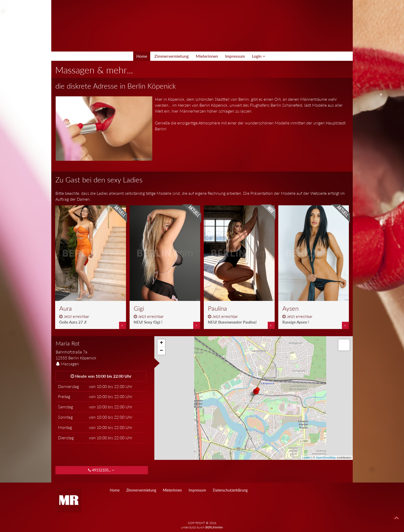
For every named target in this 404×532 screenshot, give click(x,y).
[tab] (101, 351)
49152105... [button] (102, 470)
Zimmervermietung (171, 56)
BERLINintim (214, 527)
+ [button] (161, 343)
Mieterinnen (207, 56)
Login (259, 56)
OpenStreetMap (326, 458)
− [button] (161, 351)
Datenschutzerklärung (230, 490)
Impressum (235, 56)
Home (142, 56)
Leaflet (306, 458)
